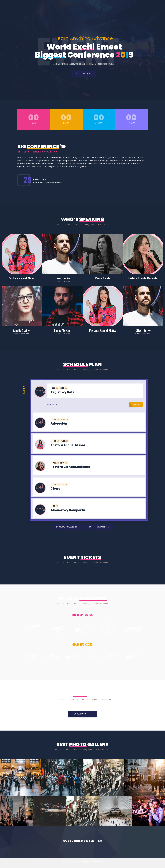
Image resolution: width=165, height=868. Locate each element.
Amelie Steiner (22, 330)
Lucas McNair (62, 330)
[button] (89, 391)
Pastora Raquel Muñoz (22, 278)
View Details (136, 404)
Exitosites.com (97, 862)
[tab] (89, 391)
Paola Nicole (103, 278)
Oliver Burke (62, 278)
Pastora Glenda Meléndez (143, 278)
